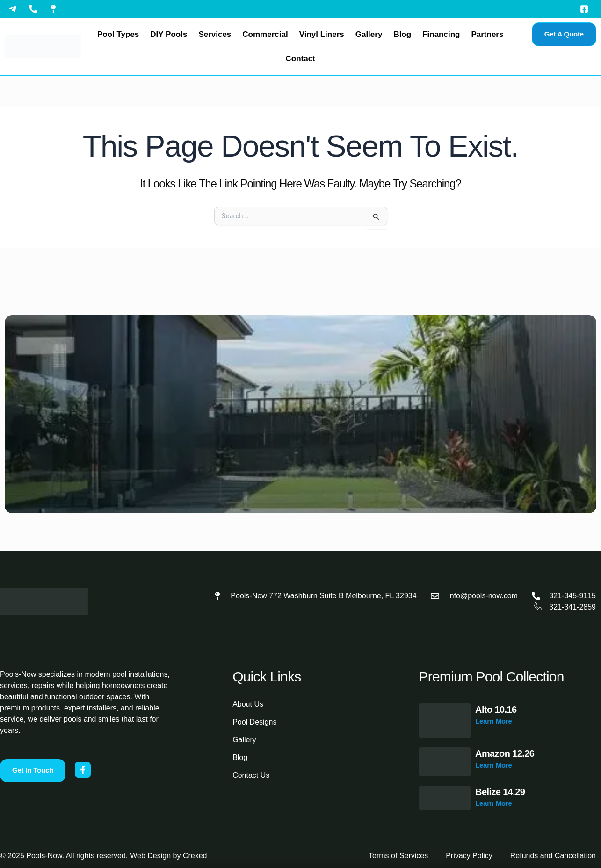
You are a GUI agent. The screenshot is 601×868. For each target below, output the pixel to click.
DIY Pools (169, 34)
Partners (487, 34)
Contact (300, 59)
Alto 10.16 (496, 710)
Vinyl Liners (322, 34)
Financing (441, 34)
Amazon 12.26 (505, 753)
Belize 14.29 (500, 792)
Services (215, 34)
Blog (402, 34)
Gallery (369, 34)
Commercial (265, 34)
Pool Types (118, 34)
